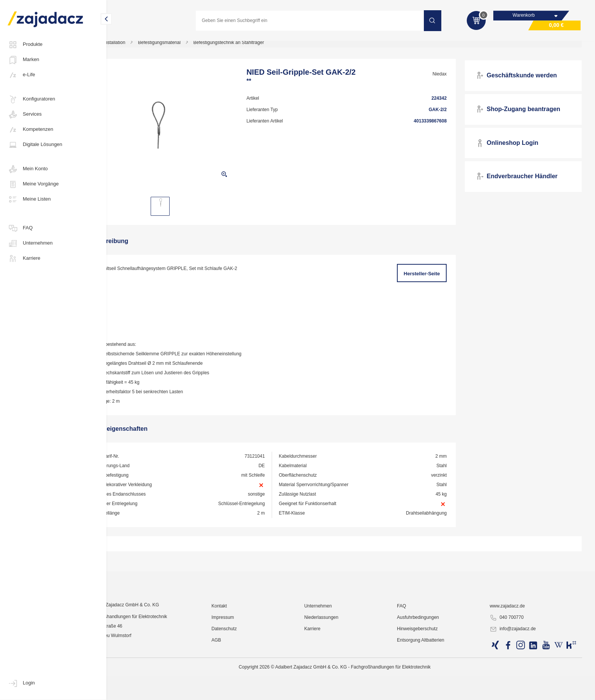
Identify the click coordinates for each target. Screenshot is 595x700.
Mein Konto (28, 169)
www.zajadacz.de (514, 668)
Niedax (448, 78)
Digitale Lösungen (35, 145)
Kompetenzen (30, 130)
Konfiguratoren (31, 99)
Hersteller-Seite (431, 278)
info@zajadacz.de (519, 691)
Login (21, 683)
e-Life (21, 75)
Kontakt (243, 668)
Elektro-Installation (137, 47)
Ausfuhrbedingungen (430, 679)
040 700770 (513, 680)
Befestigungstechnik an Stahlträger (259, 47)
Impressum (246, 679)
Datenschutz (248, 691)
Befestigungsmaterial (190, 47)
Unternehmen (30, 243)
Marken (23, 60)
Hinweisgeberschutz (429, 691)
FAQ (20, 228)
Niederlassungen (339, 679)
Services (25, 115)
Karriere (24, 259)
